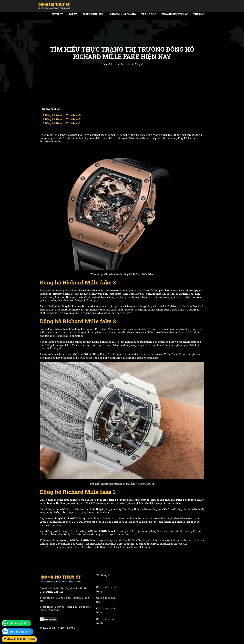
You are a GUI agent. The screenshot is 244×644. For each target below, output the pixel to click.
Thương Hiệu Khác (175, 14)
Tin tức (199, 14)
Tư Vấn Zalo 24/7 (20, 632)
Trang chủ (107, 64)
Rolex (73, 14)
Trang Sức (149, 14)
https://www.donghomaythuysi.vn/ (61, 547)
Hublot (58, 14)
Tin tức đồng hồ (135, 64)
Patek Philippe (93, 14)
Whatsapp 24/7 (19, 623)
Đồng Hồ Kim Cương (122, 14)
